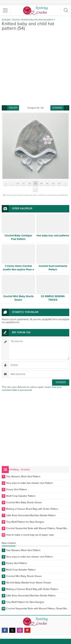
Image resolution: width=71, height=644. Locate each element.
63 (59, 183)
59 (36, 183)
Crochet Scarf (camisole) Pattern (53, 268)
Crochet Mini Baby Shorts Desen (18, 298)
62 (53, 183)
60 (42, 183)
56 (18, 183)
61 (47, 183)
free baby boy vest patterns (53, 236)
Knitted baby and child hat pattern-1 (38, 20)
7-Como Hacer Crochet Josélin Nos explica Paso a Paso (18, 269)
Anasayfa (6, 20)
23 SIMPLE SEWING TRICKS (53, 298)
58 (30, 183)
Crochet (16, 20)
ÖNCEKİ (13, 108)
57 (24, 183)
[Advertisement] (35, 68)
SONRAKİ (57, 108)
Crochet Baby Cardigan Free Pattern (18, 237)
